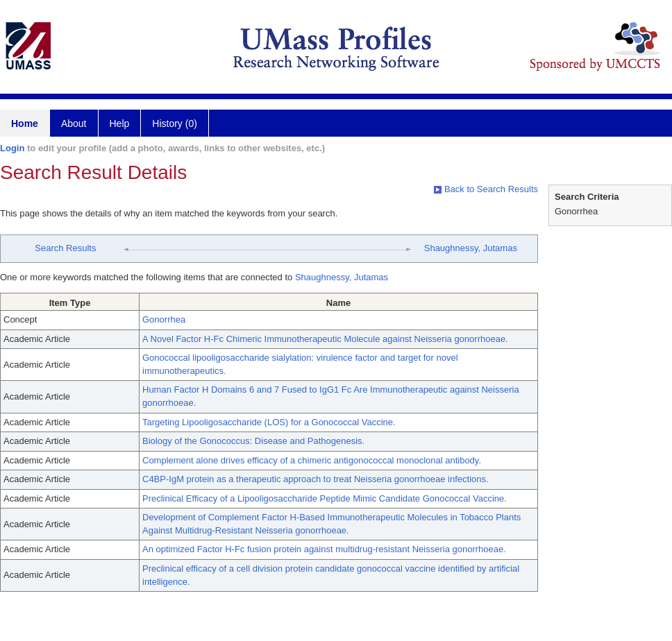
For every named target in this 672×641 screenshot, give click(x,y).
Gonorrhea (164, 319)
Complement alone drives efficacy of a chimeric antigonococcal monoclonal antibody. (312, 460)
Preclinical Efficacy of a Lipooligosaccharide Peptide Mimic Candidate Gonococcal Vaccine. (325, 498)
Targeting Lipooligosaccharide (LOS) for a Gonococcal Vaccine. (269, 422)
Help (120, 123)
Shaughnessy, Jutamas (471, 248)
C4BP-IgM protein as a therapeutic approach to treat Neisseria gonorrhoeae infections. (316, 479)
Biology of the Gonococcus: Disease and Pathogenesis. (253, 441)
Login (12, 148)
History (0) (175, 123)
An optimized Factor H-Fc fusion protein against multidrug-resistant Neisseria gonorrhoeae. (324, 549)
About (74, 123)
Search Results (65, 248)
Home (25, 123)
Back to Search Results (486, 189)
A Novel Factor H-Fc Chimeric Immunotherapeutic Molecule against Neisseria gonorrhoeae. (325, 339)
